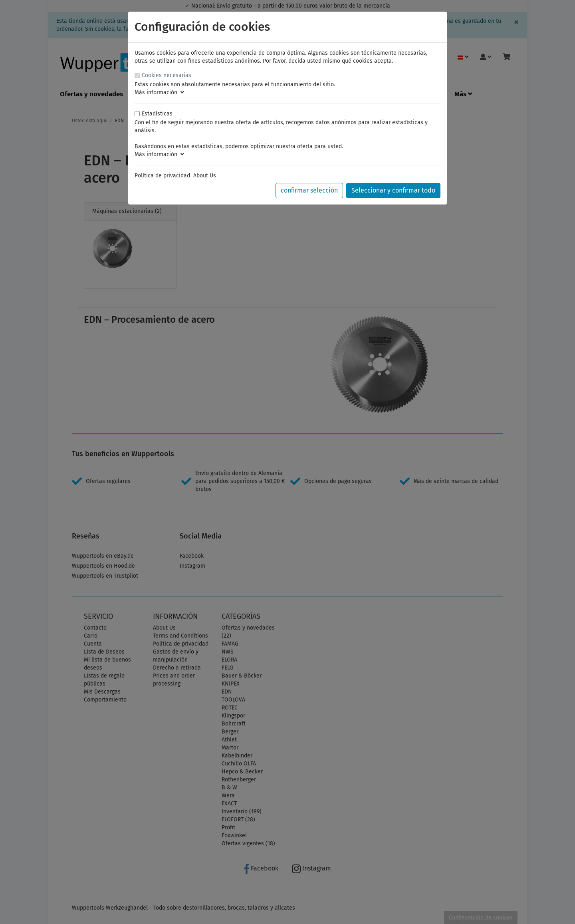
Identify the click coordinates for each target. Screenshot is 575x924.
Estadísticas (157, 114)
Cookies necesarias (167, 75)
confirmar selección (309, 190)
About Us (205, 176)
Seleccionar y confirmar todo (393, 190)
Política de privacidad (162, 176)
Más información (159, 92)
